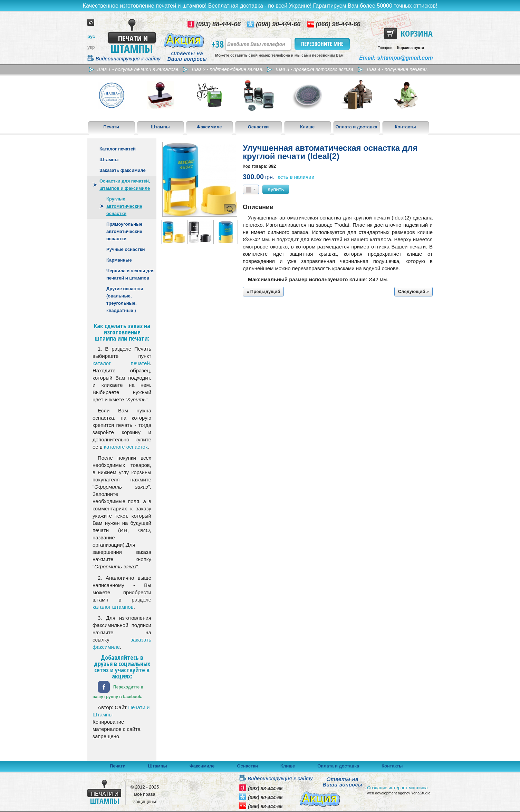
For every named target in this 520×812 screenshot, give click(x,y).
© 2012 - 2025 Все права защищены (145, 794)
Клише (307, 127)
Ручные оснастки (126, 249)
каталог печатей (121, 363)
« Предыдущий (263, 291)
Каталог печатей (118, 149)
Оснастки (258, 127)
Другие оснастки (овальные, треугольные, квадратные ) (125, 300)
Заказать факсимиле (123, 170)
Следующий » (413, 291)
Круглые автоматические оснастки (124, 206)
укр (91, 47)
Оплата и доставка (357, 127)
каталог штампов (113, 607)
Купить (276, 189)
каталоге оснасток (126, 447)
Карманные (119, 260)
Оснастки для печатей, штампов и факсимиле (125, 185)
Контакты (405, 127)
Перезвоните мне (323, 44)
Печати (111, 127)
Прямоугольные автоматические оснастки (124, 231)
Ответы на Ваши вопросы (187, 56)
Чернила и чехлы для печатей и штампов (131, 274)
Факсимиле (209, 127)
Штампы (160, 127)
